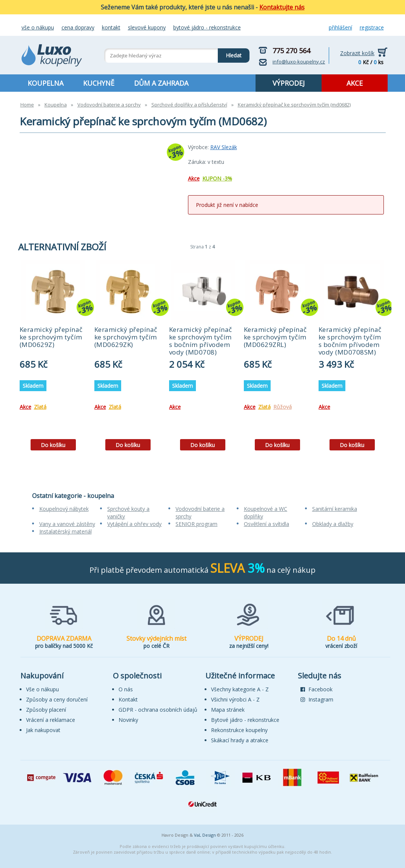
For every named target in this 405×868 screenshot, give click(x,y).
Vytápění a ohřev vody (134, 524)
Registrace (372, 27)
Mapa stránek (228, 710)
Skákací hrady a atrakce (240, 740)
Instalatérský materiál (65, 531)
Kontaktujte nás (282, 7)
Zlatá (40, 407)
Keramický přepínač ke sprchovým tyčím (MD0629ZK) (126, 337)
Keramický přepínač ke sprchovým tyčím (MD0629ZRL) (275, 337)
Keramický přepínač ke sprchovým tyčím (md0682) (294, 105)
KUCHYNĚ (99, 83)
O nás (126, 689)
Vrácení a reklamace (51, 720)
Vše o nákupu (38, 27)
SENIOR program (196, 524)
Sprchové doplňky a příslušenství (189, 105)
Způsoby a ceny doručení (57, 699)
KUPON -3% (217, 178)
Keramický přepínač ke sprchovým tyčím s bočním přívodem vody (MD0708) (201, 341)
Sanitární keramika (335, 509)
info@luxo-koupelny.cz (299, 62)
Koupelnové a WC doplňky (266, 513)
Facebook (316, 689)
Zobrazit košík (357, 53)
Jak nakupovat (43, 730)
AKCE (355, 83)
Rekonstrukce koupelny (239, 730)
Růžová (283, 407)
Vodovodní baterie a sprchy (109, 105)
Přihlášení (340, 27)
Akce (194, 178)
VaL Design (205, 835)
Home (27, 105)
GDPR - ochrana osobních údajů (158, 710)
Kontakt (111, 27)
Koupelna (56, 105)
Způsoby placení (46, 710)
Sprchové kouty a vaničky (128, 513)
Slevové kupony (147, 27)
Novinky (128, 720)
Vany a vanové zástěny (67, 524)
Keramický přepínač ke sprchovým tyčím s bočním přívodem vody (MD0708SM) (350, 341)
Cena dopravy (78, 27)
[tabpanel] (53, 358)
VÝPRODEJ (289, 83)
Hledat (230, 54)
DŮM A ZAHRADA (161, 83)
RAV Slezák (224, 147)
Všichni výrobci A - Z (235, 699)
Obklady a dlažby (333, 524)
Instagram (317, 699)
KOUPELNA (45, 83)
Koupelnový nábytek (64, 509)
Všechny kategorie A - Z (240, 689)
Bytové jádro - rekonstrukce (207, 27)
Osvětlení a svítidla (266, 524)
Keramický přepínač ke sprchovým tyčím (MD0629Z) (51, 337)
